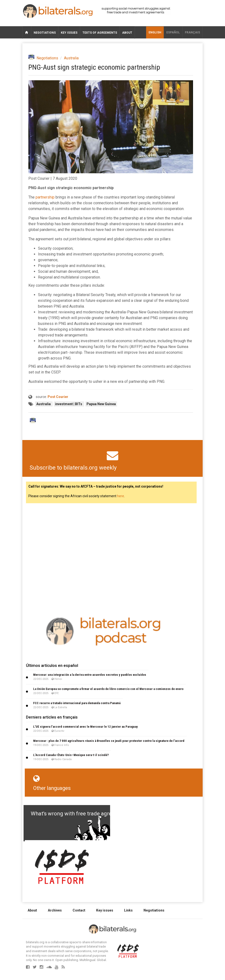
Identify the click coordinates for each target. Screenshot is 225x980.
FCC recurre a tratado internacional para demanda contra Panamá (77, 703)
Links (128, 910)
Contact (79, 910)
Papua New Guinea (101, 404)
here (121, 496)
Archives (55, 910)
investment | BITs (69, 404)
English (155, 32)
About (127, 33)
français (192, 32)
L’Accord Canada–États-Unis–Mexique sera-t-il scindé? (71, 755)
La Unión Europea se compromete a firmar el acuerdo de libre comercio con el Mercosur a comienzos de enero (108, 689)
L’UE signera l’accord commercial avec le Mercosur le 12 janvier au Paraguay (85, 727)
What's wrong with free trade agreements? (82, 814)
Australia (71, 58)
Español (173, 32)
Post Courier (58, 397)
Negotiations (45, 33)
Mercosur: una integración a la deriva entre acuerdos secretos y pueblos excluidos (90, 675)
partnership (45, 197)
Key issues (69, 33)
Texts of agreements (100, 33)
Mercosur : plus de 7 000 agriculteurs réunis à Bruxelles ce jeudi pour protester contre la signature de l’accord (109, 741)
